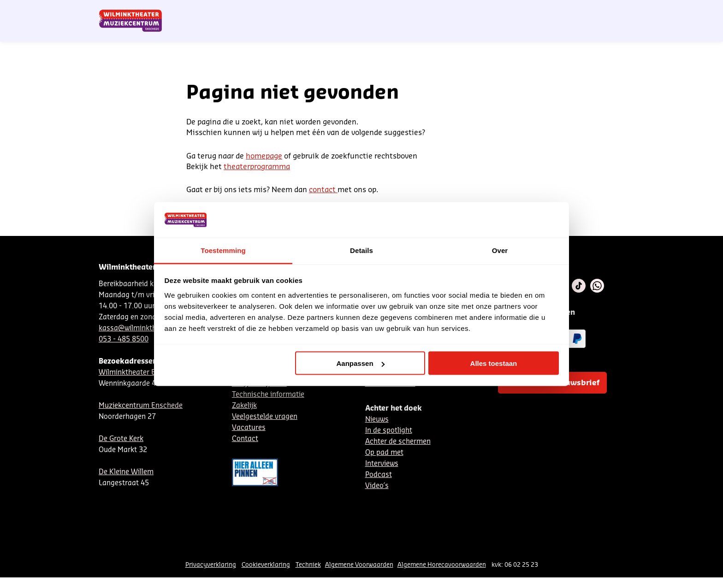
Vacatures (249, 428)
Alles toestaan (494, 363)
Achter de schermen (398, 442)
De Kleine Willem (126, 472)
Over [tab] (500, 250)
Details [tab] (361, 250)
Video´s (377, 486)
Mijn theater (581, 11)
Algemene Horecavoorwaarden (442, 565)
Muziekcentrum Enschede (141, 406)
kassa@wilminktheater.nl (140, 328)
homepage (264, 156)
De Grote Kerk (121, 439)
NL (464, 11)
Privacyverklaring (211, 565)
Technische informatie (268, 395)
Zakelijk (244, 406)
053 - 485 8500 (124, 339)
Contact (519, 11)
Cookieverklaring (266, 565)
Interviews (382, 464)
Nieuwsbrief (435, 11)
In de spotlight (389, 431)
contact (323, 190)
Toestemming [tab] (223, 250)
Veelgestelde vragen (265, 417)
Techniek (308, 565)
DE (480, 11)
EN (495, 11)
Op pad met (384, 453)
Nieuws (377, 420)
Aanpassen (361, 363)
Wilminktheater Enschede (141, 373)
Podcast (379, 475)
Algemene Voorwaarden (359, 565)
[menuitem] (605, 32)
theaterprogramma (257, 167)
